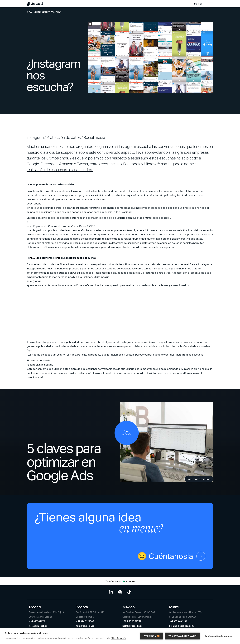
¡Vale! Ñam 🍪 (152, 636)
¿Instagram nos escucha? (47, 12)
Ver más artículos (199, 479)
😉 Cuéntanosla (171, 556)
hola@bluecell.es (38, 626)
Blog (29, 12)
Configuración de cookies (218, 636)
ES (195, 4)
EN (201, 4)
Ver (127, 433)
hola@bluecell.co (85, 626)
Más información (119, 638)
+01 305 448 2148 (178, 621)
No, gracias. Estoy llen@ (182, 636)
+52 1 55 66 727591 (132, 621)
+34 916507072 (37, 621)
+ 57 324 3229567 (85, 621)
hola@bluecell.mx (132, 626)
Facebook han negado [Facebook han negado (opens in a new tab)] (40, 365)
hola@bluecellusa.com (181, 626)
